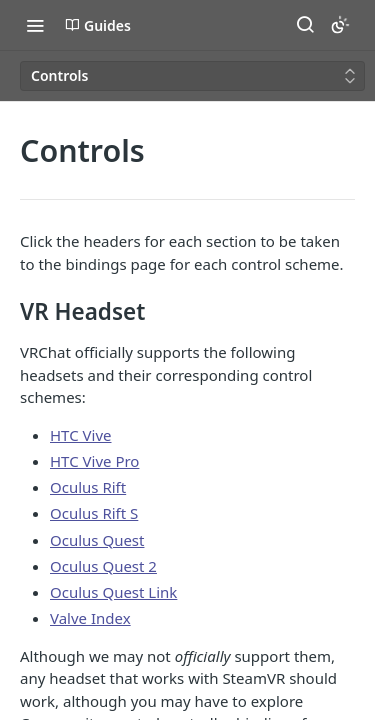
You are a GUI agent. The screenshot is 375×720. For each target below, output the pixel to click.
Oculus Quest (97, 540)
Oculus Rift (88, 487)
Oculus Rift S (94, 513)
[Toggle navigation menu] (35, 25)
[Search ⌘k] (305, 25)
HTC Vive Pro (94, 461)
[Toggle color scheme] (340, 25)
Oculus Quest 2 (103, 566)
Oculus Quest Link (113, 592)
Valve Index (90, 618)
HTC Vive (81, 435)
